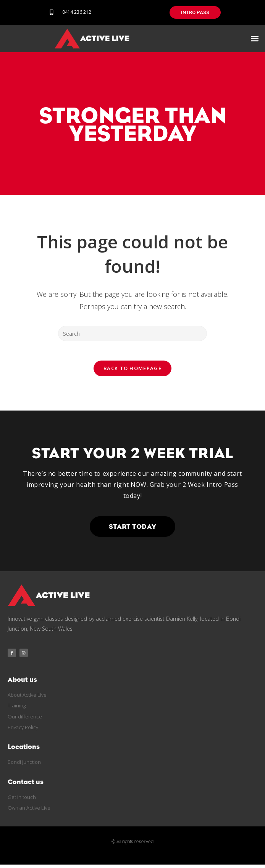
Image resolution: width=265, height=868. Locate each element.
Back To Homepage (132, 372)
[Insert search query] (132, 333)
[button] (255, 38)
